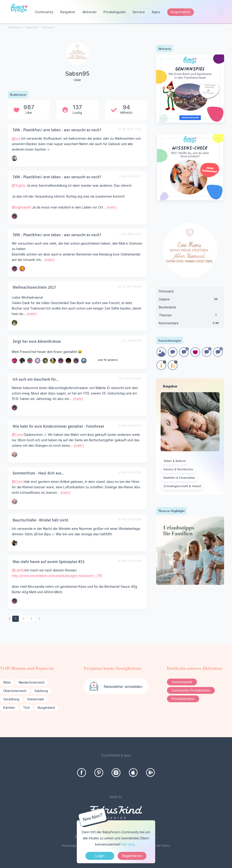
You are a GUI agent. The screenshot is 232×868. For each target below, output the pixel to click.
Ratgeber (68, 12)
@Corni (17, 435)
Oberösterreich (15, 691)
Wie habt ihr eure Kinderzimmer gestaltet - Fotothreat (58, 426)
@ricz (16, 138)
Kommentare (190, 324)
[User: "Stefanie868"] (84, 361)
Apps (156, 12)
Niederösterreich (32, 682)
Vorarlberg (11, 699)
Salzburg (41, 691)
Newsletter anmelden (123, 687)
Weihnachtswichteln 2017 (34, 287)
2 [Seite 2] (23, 619)
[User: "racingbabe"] (45, 361)
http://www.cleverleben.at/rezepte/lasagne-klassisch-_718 (57, 576)
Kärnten (9, 708)
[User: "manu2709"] (53, 361)
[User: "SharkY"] (14, 408)
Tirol (26, 708)
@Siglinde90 (21, 207)
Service (139, 12)
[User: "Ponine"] (22, 361)
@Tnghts (19, 185)
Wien (7, 682)
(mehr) (112, 207)
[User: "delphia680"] (68, 361)
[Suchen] (221, 12)
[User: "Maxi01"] (22, 269)
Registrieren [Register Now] (132, 856)
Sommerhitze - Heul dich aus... (38, 473)
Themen (190, 316)
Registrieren (181, 12)
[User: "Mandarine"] (14, 323)
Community (44, 12)
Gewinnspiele (182, 682)
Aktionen (90, 12)
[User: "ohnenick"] (14, 361)
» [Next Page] (39, 619)
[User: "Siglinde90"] (14, 216)
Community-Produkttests (191, 690)
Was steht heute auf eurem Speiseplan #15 (49, 562)
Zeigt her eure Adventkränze (37, 341)
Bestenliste (167, 307)
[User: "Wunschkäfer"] (30, 361)
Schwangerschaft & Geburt (182, 486)
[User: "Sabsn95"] (77, 62)
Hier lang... (129, 844)
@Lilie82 (18, 570)
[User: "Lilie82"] (76, 361)
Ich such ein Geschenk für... (36, 379)
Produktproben (183, 699)
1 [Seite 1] (16, 619)
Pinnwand (166, 291)
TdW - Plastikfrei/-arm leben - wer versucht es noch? (57, 130)
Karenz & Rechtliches (178, 469)
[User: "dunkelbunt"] (61, 361)
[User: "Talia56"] (38, 361)
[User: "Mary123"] (14, 543)
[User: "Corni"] (14, 454)
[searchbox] (203, 12)
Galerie (190, 300)
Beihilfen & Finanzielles (179, 478)
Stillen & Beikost (175, 461)
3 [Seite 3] (31, 619)
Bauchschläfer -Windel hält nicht (41, 520)
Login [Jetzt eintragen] (100, 856)
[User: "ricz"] (14, 158)
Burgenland (46, 708)
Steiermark (36, 699)
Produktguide (115, 12)
